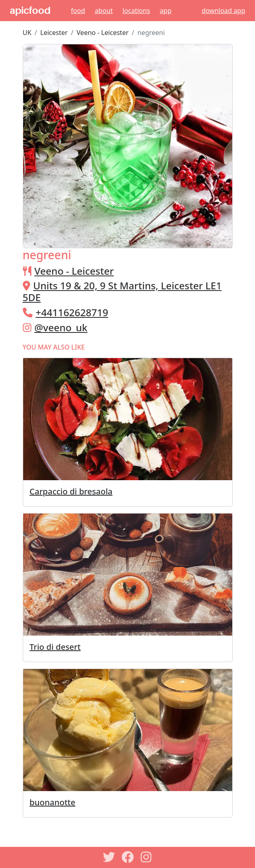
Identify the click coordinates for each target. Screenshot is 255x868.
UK (27, 33)
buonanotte (53, 802)
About (104, 11)
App (166, 11)
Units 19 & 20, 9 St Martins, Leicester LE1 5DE (122, 291)
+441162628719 (72, 312)
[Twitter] (109, 857)
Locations (136, 11)
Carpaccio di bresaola (71, 491)
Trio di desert (55, 647)
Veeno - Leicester (102, 33)
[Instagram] (146, 857)
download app (223, 11)
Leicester (54, 33)
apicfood (30, 11)
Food (78, 11)
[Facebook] (128, 857)
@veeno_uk (61, 327)
